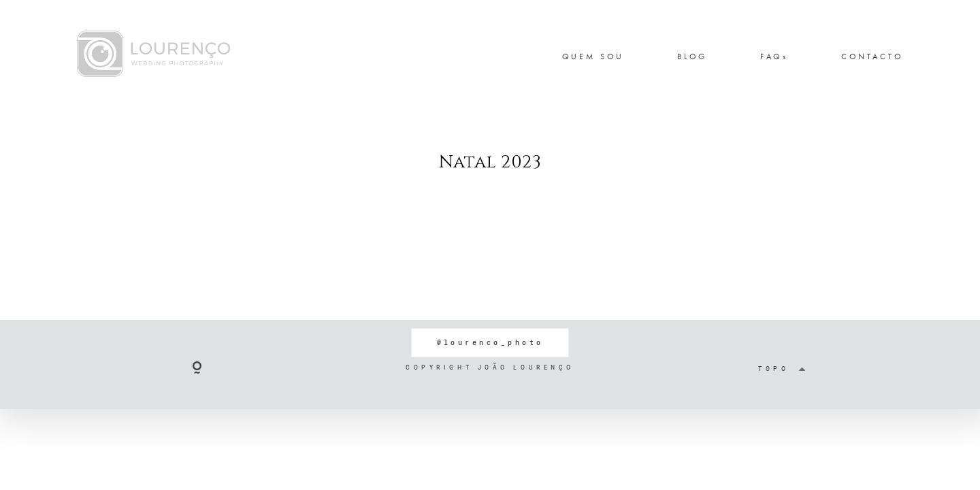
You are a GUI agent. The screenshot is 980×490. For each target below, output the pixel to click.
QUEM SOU (593, 56)
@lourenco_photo (490, 342)
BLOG (692, 56)
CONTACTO (872, 56)
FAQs (774, 56)
